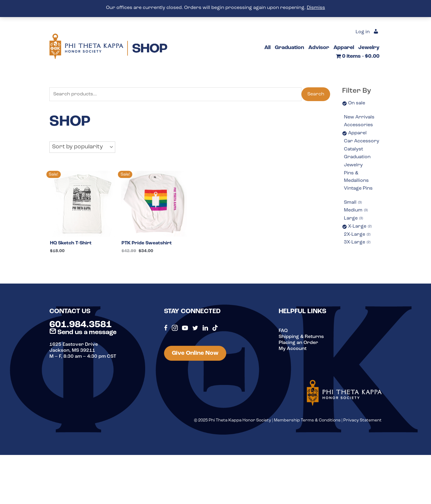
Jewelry (353, 165)
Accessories (358, 125)
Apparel (357, 133)
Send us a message (83, 332)
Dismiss (316, 8)
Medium (356, 211)
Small (353, 203)
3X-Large (357, 243)
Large (353, 219)
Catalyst (353, 149)
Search (316, 94)
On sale (357, 103)
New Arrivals (359, 117)
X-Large (360, 227)
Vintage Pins (358, 188)
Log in (363, 32)
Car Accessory (362, 141)
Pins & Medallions (356, 177)
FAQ (283, 331)
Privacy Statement (362, 420)
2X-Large (357, 235)
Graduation (357, 157)
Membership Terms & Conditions (307, 420)
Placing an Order (298, 343)
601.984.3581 (81, 325)
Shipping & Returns (301, 337)
